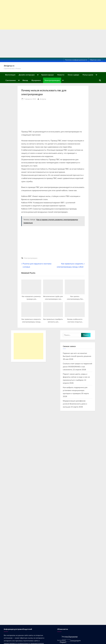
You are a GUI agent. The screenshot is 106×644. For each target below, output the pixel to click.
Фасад (25, 80)
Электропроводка (52, 80)
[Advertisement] (53, 15)
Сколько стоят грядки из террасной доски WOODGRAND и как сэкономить (77, 367)
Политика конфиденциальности (76, 60)
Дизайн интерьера (27, 75)
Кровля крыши (48, 75)
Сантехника (11, 80)
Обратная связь (95, 60)
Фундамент (36, 80)
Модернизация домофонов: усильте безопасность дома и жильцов (75, 404)
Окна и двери (73, 75)
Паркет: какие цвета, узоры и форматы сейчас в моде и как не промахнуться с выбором (76, 377)
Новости (61, 75)
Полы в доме (88, 75)
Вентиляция (10, 75)
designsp (43, 99)
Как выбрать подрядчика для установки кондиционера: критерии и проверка (75, 390)
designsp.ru (9, 66)
